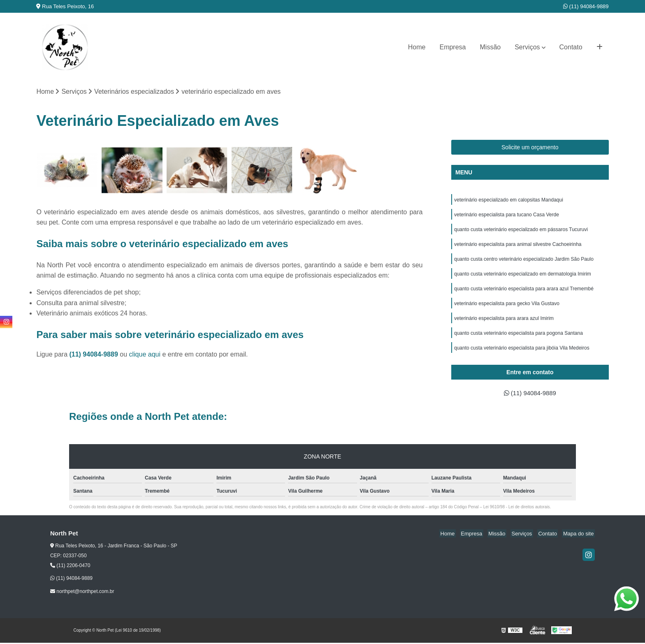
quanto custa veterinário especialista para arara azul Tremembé (524, 294)
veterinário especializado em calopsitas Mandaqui (509, 201)
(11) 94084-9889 (586, 6)
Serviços (527, 47)
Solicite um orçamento (530, 148)
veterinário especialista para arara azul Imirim (504, 326)
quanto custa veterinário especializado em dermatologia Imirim (523, 279)
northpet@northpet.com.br (82, 593)
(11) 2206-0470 (70, 567)
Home (417, 47)
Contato (571, 47)
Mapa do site (580, 535)
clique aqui (145, 355)
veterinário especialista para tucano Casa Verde (507, 216)
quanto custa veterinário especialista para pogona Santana (519, 341)
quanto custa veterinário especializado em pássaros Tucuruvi (521, 232)
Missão (491, 47)
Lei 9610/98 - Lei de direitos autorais (517, 508)
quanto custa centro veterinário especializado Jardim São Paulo (524, 263)
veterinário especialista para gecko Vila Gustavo (507, 310)
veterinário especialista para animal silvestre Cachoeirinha (518, 248)
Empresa (452, 47)
